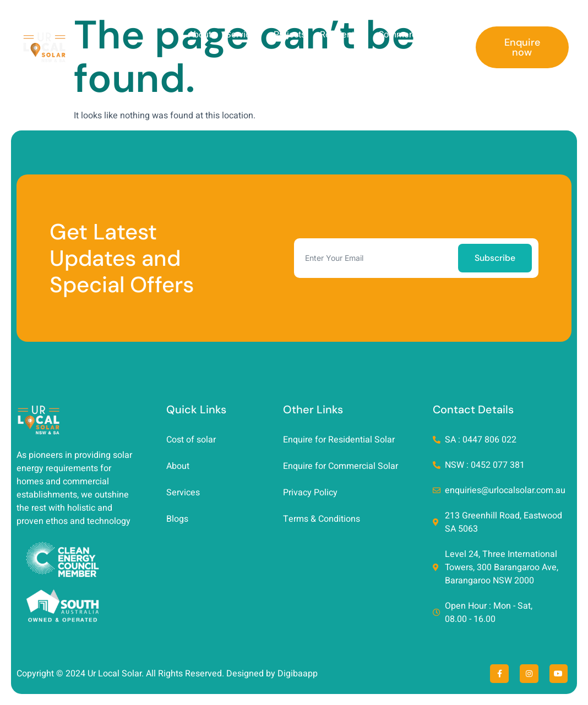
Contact (442, 60)
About (200, 35)
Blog (449, 35)
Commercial (402, 35)
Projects (290, 35)
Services (243, 35)
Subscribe (495, 258)
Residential (342, 35)
